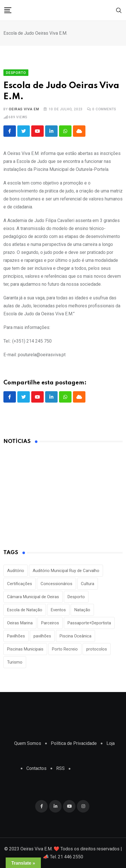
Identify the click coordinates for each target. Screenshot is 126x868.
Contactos (36, 768)
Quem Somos (28, 743)
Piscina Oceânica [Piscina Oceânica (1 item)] (75, 636)
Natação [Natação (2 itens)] (82, 610)
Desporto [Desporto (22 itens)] (76, 597)
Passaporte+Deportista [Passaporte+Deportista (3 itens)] (89, 623)
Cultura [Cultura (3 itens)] (88, 584)
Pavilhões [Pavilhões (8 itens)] (16, 636)
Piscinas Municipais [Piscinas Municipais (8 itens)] (25, 649)
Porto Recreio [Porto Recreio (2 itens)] (65, 649)
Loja (111, 743)
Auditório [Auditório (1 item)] (16, 571)
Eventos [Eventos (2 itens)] (58, 610)
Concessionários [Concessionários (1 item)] (56, 584)
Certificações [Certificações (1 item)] (20, 584)
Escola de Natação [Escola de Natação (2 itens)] (25, 610)
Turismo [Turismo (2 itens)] (15, 662)
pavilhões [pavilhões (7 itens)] (42, 636)
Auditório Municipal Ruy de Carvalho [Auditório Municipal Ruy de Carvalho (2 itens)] (66, 571)
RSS (60, 768)
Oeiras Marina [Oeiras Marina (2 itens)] (20, 623)
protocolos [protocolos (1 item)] (97, 649)
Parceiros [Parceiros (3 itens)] (50, 623)
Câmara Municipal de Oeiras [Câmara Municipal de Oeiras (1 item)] (33, 597)
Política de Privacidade (74, 743)
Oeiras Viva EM (24, 109)
